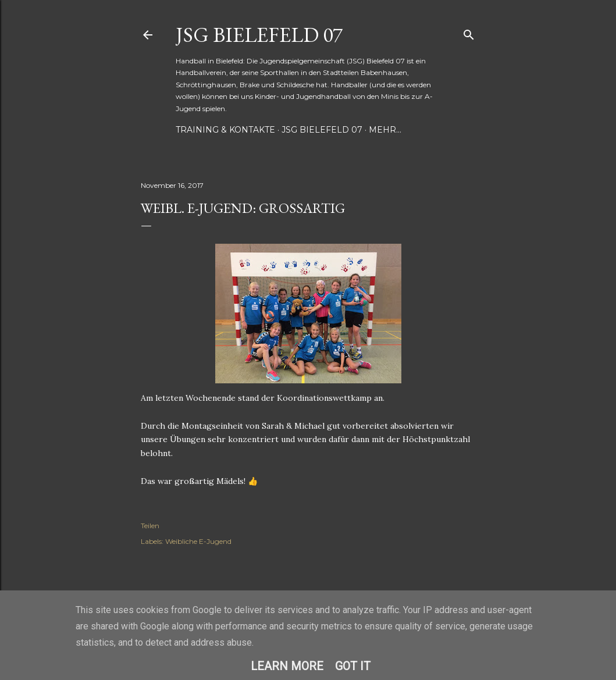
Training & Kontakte (225, 130)
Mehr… (385, 130)
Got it (353, 666)
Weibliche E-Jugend (198, 541)
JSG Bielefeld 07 (259, 35)
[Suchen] (469, 32)
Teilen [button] (150, 526)
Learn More (287, 666)
